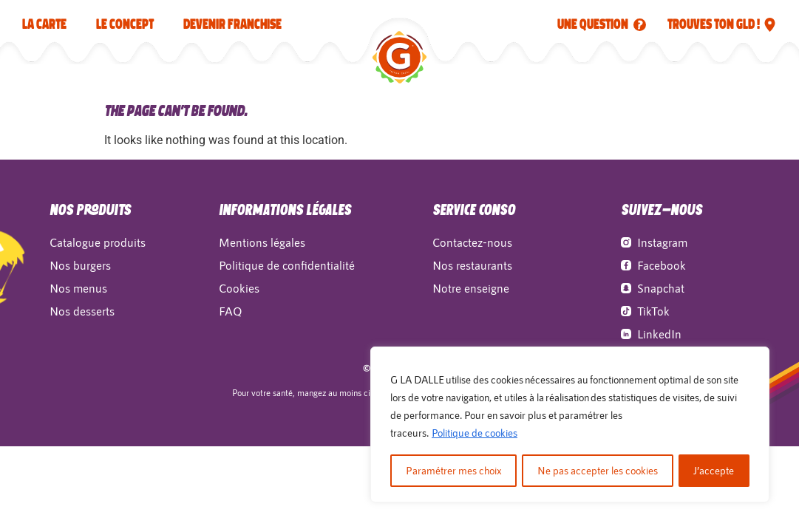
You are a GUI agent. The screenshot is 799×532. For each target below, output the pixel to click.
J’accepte (714, 470)
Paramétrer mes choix (453, 470)
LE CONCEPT (125, 24)
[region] (570, 425)
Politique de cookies (475, 433)
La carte (44, 24)
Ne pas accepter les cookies (598, 470)
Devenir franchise (232, 24)
